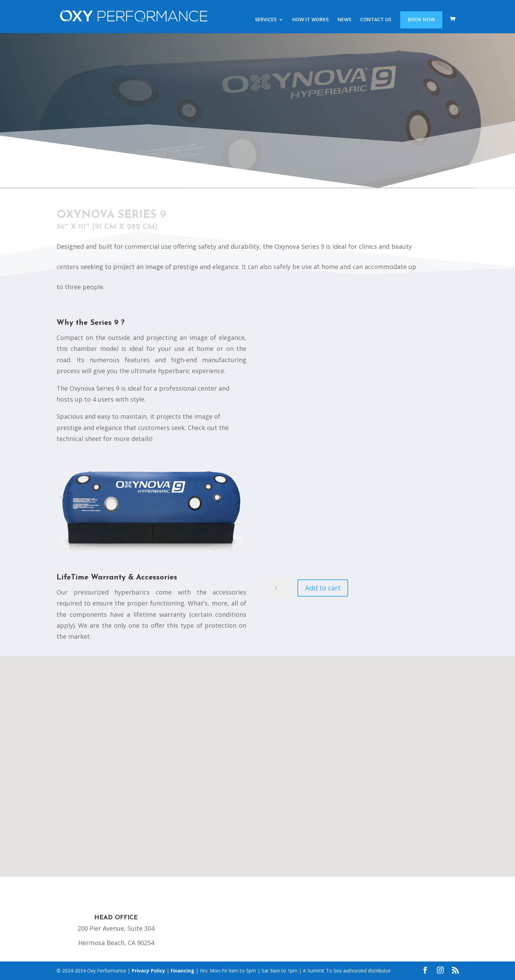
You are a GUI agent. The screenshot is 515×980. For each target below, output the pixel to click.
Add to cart (323, 588)
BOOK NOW (421, 20)
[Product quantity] (279, 588)
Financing (182, 971)
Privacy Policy (148, 971)
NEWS (344, 20)
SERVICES (266, 20)
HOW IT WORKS (310, 20)
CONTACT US (376, 20)
